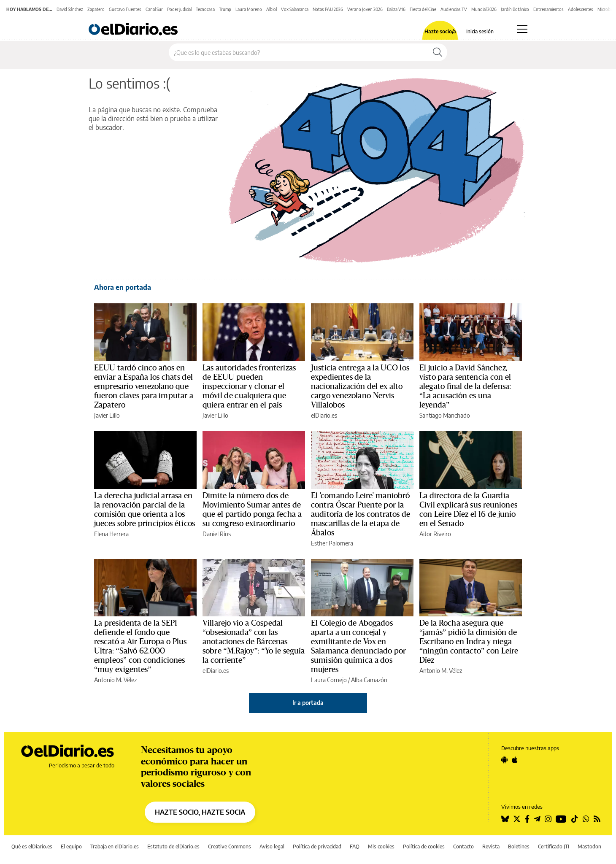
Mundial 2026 (484, 9)
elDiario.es (324, 415)
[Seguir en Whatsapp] (586, 819)
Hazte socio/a (440, 32)
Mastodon (589, 846)
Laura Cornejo (329, 680)
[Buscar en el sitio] (299, 52)
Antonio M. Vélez (115, 680)
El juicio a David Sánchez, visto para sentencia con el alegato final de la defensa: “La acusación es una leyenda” (465, 386)
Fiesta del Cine (423, 9)
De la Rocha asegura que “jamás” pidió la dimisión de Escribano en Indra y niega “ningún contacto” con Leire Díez (469, 642)
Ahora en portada (123, 287)
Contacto (463, 846)
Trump (225, 9)
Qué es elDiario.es (32, 846)
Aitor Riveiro (435, 534)
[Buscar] (438, 52)
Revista (491, 846)
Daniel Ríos (217, 534)
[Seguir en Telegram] (537, 819)
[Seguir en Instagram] (548, 819)
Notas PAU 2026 (328, 9)
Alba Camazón (369, 680)
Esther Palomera (332, 543)
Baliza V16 (396, 9)
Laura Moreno (249, 9)
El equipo (71, 846)
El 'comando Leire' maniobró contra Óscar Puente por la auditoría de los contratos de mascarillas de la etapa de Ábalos (361, 514)
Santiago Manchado (445, 415)
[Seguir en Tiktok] (575, 819)
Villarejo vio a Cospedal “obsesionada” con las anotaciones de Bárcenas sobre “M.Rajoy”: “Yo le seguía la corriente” (254, 642)
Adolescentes (581, 9)
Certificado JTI (554, 846)
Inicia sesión (480, 32)
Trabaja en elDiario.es (115, 846)
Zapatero (96, 9)
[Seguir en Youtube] (561, 819)
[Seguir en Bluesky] (505, 819)
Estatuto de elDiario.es (173, 846)
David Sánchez (70, 9)
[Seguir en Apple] (515, 760)
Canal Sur (154, 9)
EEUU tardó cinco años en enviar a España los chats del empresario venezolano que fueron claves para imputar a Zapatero (144, 386)
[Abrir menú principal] (522, 29)
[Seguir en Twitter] (517, 819)
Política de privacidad (317, 846)
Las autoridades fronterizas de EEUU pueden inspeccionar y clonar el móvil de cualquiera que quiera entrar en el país (249, 386)
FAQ (355, 846)
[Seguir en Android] (504, 760)
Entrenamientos (548, 9)
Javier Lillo (107, 415)
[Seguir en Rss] (597, 819)
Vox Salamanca (295, 9)
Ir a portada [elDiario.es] (308, 703)
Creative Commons (230, 846)
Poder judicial (179, 9)
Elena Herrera (111, 534)
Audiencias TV (454, 9)
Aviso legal (272, 846)
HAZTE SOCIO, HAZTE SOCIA (200, 812)
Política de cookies (424, 846)
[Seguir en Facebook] (527, 819)
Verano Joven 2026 (365, 9)
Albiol (272, 9)
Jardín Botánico (515, 9)
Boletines (519, 846)
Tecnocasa (205, 9)
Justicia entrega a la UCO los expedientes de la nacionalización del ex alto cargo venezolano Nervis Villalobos (360, 386)
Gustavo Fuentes (125, 9)
